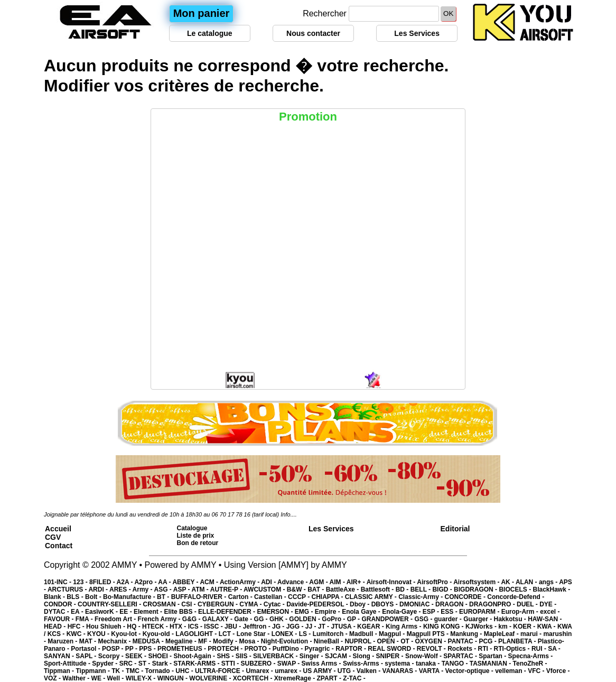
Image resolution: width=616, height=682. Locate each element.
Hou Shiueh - (106, 626)
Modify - (226, 641)
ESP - (432, 612)
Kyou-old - (159, 634)
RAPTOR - (352, 649)
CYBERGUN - (218, 604)
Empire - (328, 612)
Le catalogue (210, 33)
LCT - (228, 634)
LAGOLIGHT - (197, 634)
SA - (554, 649)
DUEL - (528, 604)
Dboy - (361, 604)
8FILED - (103, 582)
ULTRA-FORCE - (220, 671)
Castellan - (271, 597)
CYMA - (251, 604)
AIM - (338, 582)
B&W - (297, 589)
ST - (145, 663)
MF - (206, 641)
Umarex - (260, 671)
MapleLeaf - (502, 634)
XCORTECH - (254, 678)
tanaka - (429, 663)
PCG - (488, 641)
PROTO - (259, 649)
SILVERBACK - (276, 656)
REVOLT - (432, 649)
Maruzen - (63, 641)
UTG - (347, 671)
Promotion (308, 117)
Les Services (417, 33)
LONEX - (285, 634)
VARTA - (432, 671)
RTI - (486, 649)
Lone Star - (254, 634)
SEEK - (137, 656)
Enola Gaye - (362, 612)
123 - (81, 582)
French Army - (160, 619)
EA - (78, 612)
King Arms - (404, 626)
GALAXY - (218, 619)
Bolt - (94, 597)
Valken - (370, 671)
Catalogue (192, 528)
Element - (149, 612)
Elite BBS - (181, 612)
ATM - (200, 589)
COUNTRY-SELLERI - (110, 604)
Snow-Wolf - (424, 656)
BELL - (422, 589)
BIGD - (443, 589)
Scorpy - (112, 656)
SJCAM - (339, 656)
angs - (549, 582)
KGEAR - (371, 626)
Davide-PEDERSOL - (318, 604)
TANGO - (456, 663)
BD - (403, 589)
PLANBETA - (518, 641)
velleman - (511, 671)
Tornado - (161, 671)
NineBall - (329, 641)
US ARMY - (320, 671)
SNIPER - (391, 656)
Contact (59, 546)
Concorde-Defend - (516, 597)
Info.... (289, 514)
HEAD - (56, 626)
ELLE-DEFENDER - (227, 612)
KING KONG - (444, 626)
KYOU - (99, 634)
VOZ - (53, 678)
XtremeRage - (296, 678)
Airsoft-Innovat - (392, 582)
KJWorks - (482, 626)
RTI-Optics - (513, 649)
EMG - (305, 612)
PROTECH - (226, 649)
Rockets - (463, 649)
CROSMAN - (162, 604)
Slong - (365, 656)
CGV (53, 537)
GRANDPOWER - (388, 619)
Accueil (58, 529)
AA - (165, 582)
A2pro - (146, 582)
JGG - (296, 626)
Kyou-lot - (127, 634)
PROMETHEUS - (183, 649)
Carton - (241, 597)
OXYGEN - (432, 641)
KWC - (77, 634)
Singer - (312, 656)
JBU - (234, 626)
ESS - (450, 612)
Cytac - (275, 604)
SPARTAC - (461, 656)
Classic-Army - (421, 597)
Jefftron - (258, 626)
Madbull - (364, 634)
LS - (306, 634)
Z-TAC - (354, 678)
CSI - (189, 604)
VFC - (537, 671)
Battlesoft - (378, 589)
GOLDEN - (305, 619)
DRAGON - (452, 604)
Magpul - (393, 634)
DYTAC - (57, 612)
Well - (116, 678)
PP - (132, 649)
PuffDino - (289, 649)
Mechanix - (115, 641)
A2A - (126, 582)
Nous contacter (313, 33)
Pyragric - (320, 649)
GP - (354, 619)
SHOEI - (161, 656)
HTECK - (156, 626)
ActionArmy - (240, 582)
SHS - (226, 656)
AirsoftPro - (435, 582)
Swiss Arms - (322, 663)
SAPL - (87, 656)
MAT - (89, 641)
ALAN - (527, 582)
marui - (532, 634)
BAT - (316, 589)
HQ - (134, 626)
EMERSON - (276, 612)
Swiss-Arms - (364, 663)
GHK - (279, 619)
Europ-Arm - (521, 612)
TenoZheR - (530, 663)
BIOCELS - (516, 589)
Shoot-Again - (195, 656)
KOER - (525, 626)
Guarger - (478, 619)
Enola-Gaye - (402, 612)
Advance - (293, 582)
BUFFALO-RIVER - (200, 597)
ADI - (269, 582)
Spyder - (105, 663)
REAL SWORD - (392, 649)
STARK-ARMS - (197, 663)
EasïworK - (102, 612)
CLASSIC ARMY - (372, 597)
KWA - (547, 626)
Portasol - (86, 649)
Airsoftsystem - (477, 582)
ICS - (196, 626)
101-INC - (58, 582)
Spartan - (493, 656)
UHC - (185, 671)
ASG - (163, 589)
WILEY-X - (142, 678)
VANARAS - (401, 671)
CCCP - (300, 597)
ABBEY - (186, 582)
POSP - (114, 649)
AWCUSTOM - (265, 589)
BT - (164, 597)
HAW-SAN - (545, 619)
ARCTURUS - (68, 589)
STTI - (231, 663)
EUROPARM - (480, 612)
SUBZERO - (259, 663)
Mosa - (250, 641)
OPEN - (389, 641)
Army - (143, 589)
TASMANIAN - (491, 663)
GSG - (424, 619)
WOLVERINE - (211, 678)
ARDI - (99, 589)
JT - (325, 626)
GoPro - (334, 619)
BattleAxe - (343, 589)
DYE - (548, 604)
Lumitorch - (331, 634)
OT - (408, 641)
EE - (127, 612)
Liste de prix (196, 536)
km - (506, 626)
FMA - (85, 619)
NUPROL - (361, 641)
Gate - (244, 619)
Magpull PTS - (429, 634)
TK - (119, 671)
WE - (99, 678)
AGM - (319, 582)
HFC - (77, 626)
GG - (262, 619)
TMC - (136, 671)
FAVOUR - (60, 619)
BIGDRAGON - (476, 589)
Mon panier (202, 13)
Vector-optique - (470, 671)
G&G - (192, 619)
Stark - (163, 663)
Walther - (77, 678)
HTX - (179, 626)
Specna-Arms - (531, 656)
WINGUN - (174, 678)
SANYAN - (60, 656)
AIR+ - (357, 582)
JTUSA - (344, 626)
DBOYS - (385, 604)
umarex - (289, 671)
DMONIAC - (417, 604)
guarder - (449, 619)
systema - (400, 663)
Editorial (455, 529)
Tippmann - (94, 671)
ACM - (210, 582)
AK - (508, 582)
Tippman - (60, 671)
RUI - (540, 649)
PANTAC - (464, 641)
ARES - (121, 589)
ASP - (183, 589)
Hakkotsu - (511, 619)
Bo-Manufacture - (130, 597)
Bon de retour (198, 543)
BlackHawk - (551, 589)
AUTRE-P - (227, 589)
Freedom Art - (116, 619)
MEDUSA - (149, 641)
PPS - (148, 649)
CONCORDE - (466, 597)
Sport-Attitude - (68, 663)
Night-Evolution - (287, 641)
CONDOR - (61, 604)
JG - (279, 626)
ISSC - (214, 626)
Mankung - (467, 634)
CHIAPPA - (328, 597)
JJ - (312, 626)
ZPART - (330, 678)
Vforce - (558, 671)
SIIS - (244, 656)
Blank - (55, 597)
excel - (550, 612)
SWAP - (290, 663)
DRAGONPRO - (493, 604)
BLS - (76, 597)
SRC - (129, 663)
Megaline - (182, 641)
